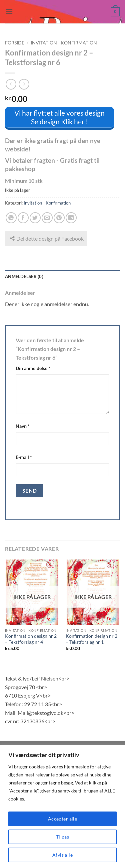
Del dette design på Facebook (47, 238)
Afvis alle (62, 855)
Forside (15, 43)
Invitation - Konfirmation (64, 43)
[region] (62, 806)
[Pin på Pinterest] (59, 218)
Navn (23, 426)
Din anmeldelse (33, 368)
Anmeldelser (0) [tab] (24, 276)
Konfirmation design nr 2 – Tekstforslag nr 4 (31, 639)
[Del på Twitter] (35, 218)
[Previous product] (24, 84)
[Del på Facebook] (23, 218)
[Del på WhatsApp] (11, 218)
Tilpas (63, 837)
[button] (9, 12)
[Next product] (11, 84)
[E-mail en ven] (47, 218)
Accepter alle (62, 819)
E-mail (24, 457)
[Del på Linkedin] (71, 218)
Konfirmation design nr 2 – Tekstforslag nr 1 (91, 639)
